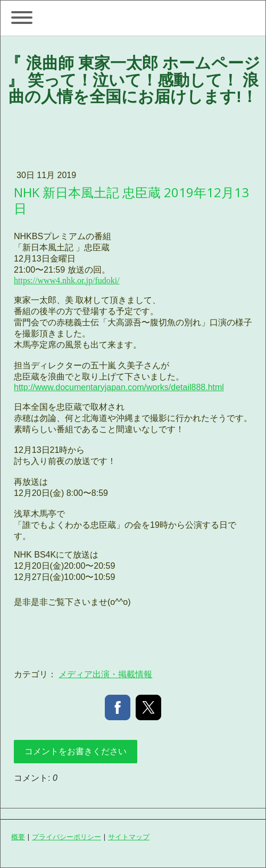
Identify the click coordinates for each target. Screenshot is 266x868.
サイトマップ (129, 837)
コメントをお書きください (76, 751)
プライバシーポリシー (66, 837)
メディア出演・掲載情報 (105, 674)
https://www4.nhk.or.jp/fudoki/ (67, 280)
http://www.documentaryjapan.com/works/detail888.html (119, 387)
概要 (18, 837)
